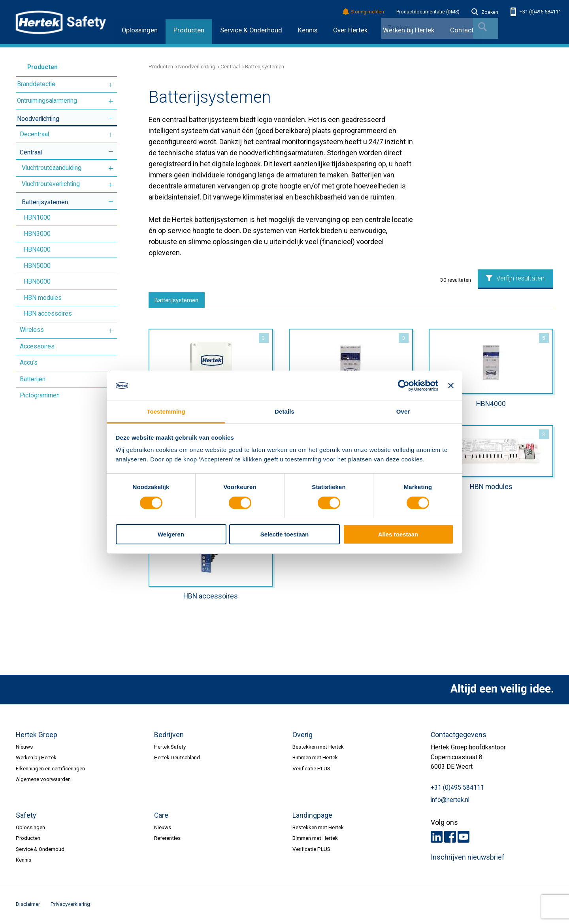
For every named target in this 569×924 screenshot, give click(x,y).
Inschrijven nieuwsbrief (468, 860)
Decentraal (34, 134)
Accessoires (37, 346)
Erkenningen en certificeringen (50, 771)
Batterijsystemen (45, 202)
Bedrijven (169, 737)
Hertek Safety (170, 749)
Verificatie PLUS (311, 771)
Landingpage (312, 818)
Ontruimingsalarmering (47, 101)
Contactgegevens (459, 737)
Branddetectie (36, 84)
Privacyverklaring (70, 906)
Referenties (167, 840)
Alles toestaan (398, 534)
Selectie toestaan (285, 534)
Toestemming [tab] (166, 411)
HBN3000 (37, 234)
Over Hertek (350, 30)
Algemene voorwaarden (43, 781)
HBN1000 (37, 218)
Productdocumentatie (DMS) (428, 12)
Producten (189, 30)
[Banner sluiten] (451, 386)
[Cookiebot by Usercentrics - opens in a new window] (404, 386)
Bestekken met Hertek (318, 749)
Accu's (29, 363)
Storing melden (364, 12)
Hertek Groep (37, 737)
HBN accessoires (48, 314)
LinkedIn (437, 839)
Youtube (463, 839)
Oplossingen (140, 30)
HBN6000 (37, 282)
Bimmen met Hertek (315, 760)
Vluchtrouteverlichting (51, 184)
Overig (302, 737)
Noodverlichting (38, 119)
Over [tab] (403, 411)
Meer (111, 85)
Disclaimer (28, 906)
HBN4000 (37, 250)
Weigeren (171, 534)
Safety (26, 818)
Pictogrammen (40, 395)
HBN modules (43, 298)
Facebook (450, 839)
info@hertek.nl (450, 802)
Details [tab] (284, 411)
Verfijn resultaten (515, 278)
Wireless (32, 330)
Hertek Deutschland (177, 760)
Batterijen (33, 379)
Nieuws (24, 749)
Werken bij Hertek (36, 760)
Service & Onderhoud (251, 30)
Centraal (31, 152)
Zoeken (485, 12)
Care (161, 818)
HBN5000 (37, 266)
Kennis (308, 30)
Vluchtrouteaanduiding (52, 168)
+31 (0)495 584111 (536, 12)
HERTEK (61, 22)
